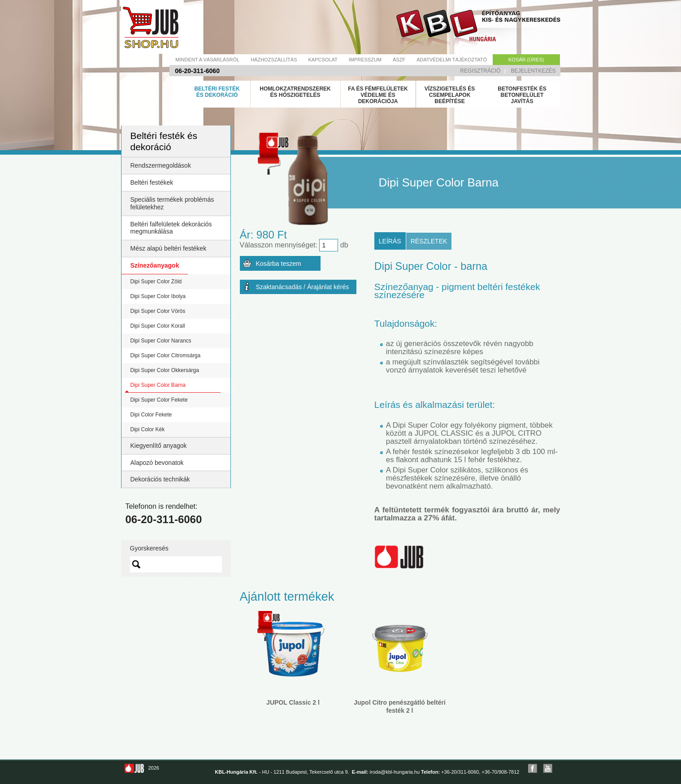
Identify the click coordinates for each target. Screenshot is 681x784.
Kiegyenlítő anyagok (159, 446)
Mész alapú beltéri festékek (169, 248)
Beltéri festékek (152, 182)
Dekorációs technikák (160, 479)
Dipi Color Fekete (151, 415)
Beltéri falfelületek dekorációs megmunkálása (171, 228)
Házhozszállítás (274, 60)
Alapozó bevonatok (157, 463)
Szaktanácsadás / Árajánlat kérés (303, 287)
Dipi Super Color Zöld (156, 282)
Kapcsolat (323, 60)
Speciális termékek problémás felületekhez (172, 203)
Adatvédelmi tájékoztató (452, 60)
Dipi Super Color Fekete (159, 400)
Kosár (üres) (526, 60)
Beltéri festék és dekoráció (217, 92)
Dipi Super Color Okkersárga (165, 370)
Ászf (399, 60)
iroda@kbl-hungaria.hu (395, 772)
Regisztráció (480, 71)
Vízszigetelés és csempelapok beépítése (450, 95)
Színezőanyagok (155, 265)
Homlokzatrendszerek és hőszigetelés (295, 92)
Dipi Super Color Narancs (161, 341)
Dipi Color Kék (148, 429)
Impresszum (365, 60)
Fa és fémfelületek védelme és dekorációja (378, 95)
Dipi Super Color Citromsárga (166, 355)
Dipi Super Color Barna (158, 385)
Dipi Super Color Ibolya (158, 296)
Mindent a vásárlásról (207, 60)
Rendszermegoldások (161, 165)
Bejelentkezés (533, 71)
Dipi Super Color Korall (158, 326)
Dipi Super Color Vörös (158, 311)
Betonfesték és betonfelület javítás (522, 95)
